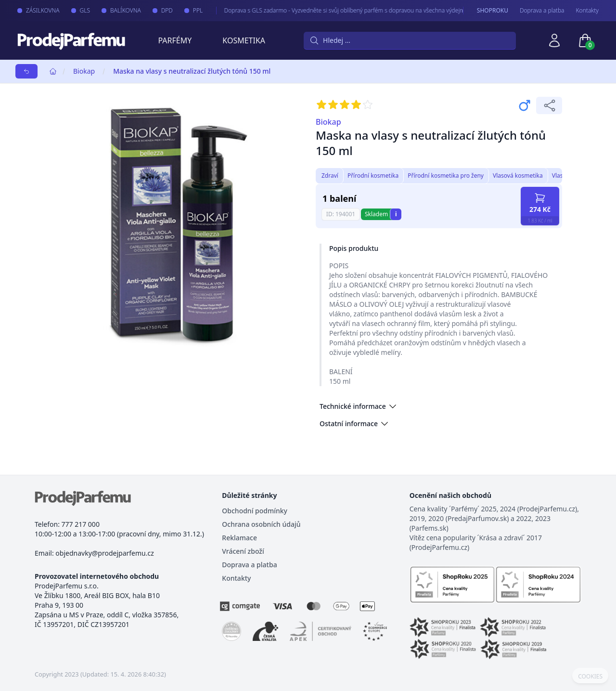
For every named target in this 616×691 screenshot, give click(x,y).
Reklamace (239, 538)
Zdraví (330, 176)
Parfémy (175, 40)
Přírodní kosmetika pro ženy (446, 176)
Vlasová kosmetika (518, 176)
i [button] (396, 214)
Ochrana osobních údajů (261, 524)
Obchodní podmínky (255, 511)
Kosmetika (244, 40)
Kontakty (587, 11)
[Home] (53, 71)
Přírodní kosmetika (373, 176)
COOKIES (590, 677)
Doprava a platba (542, 11)
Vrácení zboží (243, 551)
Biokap (84, 71)
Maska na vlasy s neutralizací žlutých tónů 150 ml (192, 71)
